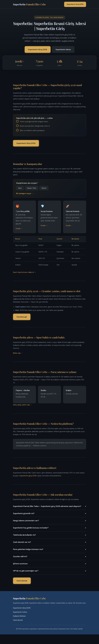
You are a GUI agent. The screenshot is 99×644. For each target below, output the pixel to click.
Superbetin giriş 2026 (28, 476)
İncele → (19, 229)
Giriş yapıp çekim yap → (23, 405)
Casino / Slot (32, 188)
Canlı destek (22, 581)
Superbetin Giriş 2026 (75, 4)
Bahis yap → (18, 353)
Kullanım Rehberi (19, 616)
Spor (20, 188)
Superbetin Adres (63, 49)
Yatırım (44, 188)
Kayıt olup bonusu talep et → (25, 272)
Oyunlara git (22, 317)
